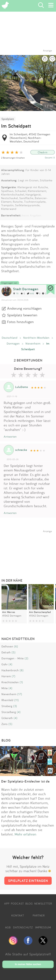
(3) (15, 706)
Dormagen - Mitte (13, 658)
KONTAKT (18, 915)
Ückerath (7, 718)
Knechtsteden (10, 682)
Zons (5, 724)
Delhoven (7, 646)
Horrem (6, 676)
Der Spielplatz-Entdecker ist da (25, 781)
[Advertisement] (30, 551)
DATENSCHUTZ (23, 927)
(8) (22, 670)
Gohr (5, 664)
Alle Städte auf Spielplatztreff (28, 954)
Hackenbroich (10, 670)
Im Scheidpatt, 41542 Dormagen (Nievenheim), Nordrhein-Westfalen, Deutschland (30, 138)
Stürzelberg (9, 712)
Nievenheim (33, 343)
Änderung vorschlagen (24, 308)
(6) (16, 646)
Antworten (10, 437)
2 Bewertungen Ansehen (13, 158)
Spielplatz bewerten (22, 315)
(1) (21, 682)
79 (16, 293)
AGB (8, 927)
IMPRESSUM (43, 927)
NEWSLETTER (43, 903)
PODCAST (17, 903)
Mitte (5, 688)
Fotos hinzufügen (20, 322)
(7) (14, 676)
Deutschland (10, 338)
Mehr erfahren (25, 834)
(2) (27, 658)
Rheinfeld (7, 700)
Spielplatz (8, 119)
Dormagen (13, 343)
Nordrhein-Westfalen (36, 338)
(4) (11, 664)
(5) (14, 652)
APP (7, 903)
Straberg (7, 706)
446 (31, 293)
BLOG (29, 903)
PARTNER (39, 915)
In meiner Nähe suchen (28, 964)
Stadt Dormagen (26, 289)
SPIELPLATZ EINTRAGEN (28, 881)
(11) (17, 700)
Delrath (6, 652)
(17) (20, 694)
